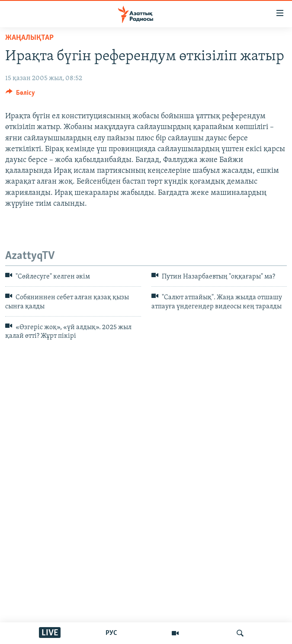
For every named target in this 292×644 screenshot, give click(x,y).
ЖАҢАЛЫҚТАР (29, 38)
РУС (111, 633)
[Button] (20, 95)
